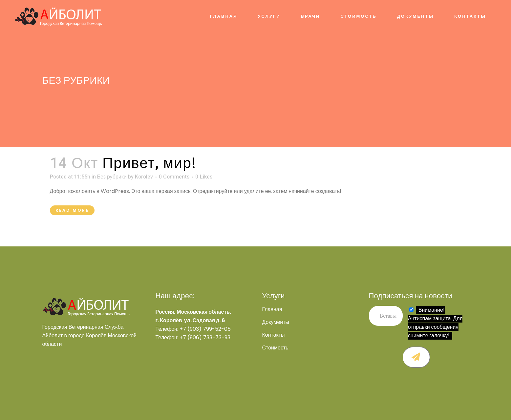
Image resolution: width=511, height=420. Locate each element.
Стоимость (275, 348)
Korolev (144, 177)
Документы (276, 322)
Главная (272, 309)
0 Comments (174, 177)
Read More (72, 210)
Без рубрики (112, 177)
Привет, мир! (149, 163)
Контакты (274, 335)
